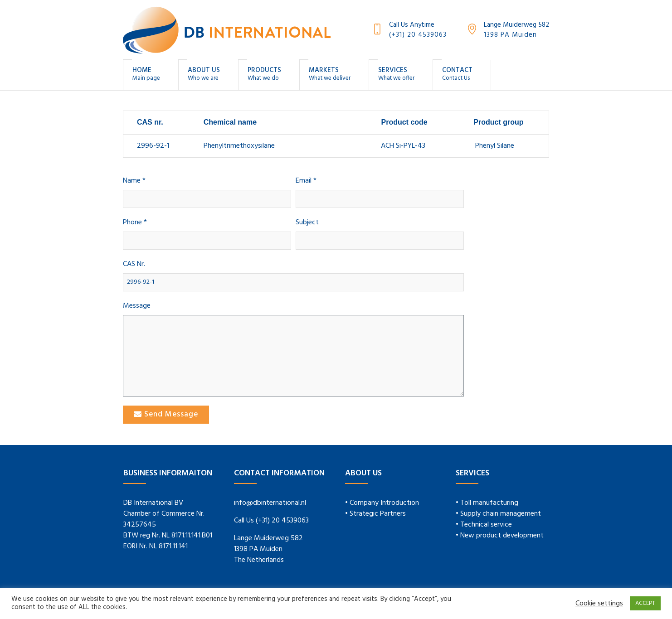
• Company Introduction (382, 503)
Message (137, 306)
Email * (306, 181)
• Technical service (484, 525)
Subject (307, 223)
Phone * (135, 223)
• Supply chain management (498, 514)
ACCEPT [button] (645, 603)
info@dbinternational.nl (270, 503)
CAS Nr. (134, 264)
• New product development (500, 536)
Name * (134, 181)
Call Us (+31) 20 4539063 (271, 521)
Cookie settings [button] (599, 604)
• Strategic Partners (375, 514)
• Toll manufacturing (487, 503)
